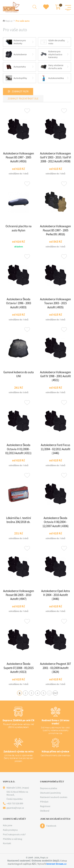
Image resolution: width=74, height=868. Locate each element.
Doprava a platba (49, 788)
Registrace (45, 806)
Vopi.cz (9, 21)
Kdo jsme (8, 825)
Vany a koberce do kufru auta (52, 67)
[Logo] (12, 7)
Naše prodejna (10, 830)
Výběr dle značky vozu (53, 42)
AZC (34, 864)
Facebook (51, 826)
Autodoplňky (16, 78)
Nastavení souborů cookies (54, 797)
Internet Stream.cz (56, 864)
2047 (55, 693)
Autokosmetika (52, 78)
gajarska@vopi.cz (15, 808)
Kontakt (7, 843)
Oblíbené (45, 811)
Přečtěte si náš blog (13, 839)
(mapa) (25, 788)
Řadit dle (33, 99)
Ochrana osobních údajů (45, 861)
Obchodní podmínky (51, 793)
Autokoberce (16, 54)
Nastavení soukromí (19, 861)
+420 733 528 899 (15, 804)
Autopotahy (16, 67)
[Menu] (68, 7)
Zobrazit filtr (20, 91)
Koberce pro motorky (16, 42)
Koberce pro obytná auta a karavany (51, 54)
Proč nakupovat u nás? (14, 834)
